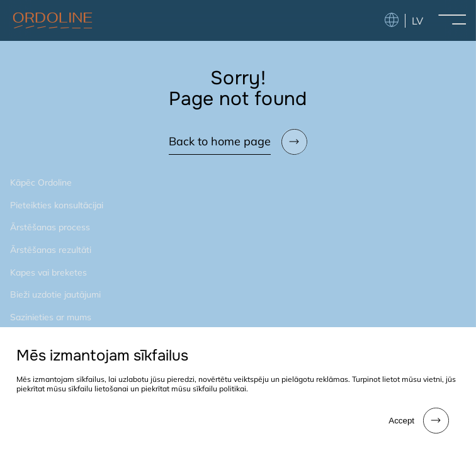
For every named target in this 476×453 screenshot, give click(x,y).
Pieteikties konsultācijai (57, 205)
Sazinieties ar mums (51, 317)
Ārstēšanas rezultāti (51, 250)
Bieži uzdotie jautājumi (55, 294)
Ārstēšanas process (50, 227)
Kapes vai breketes (48, 272)
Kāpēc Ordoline (41, 182)
